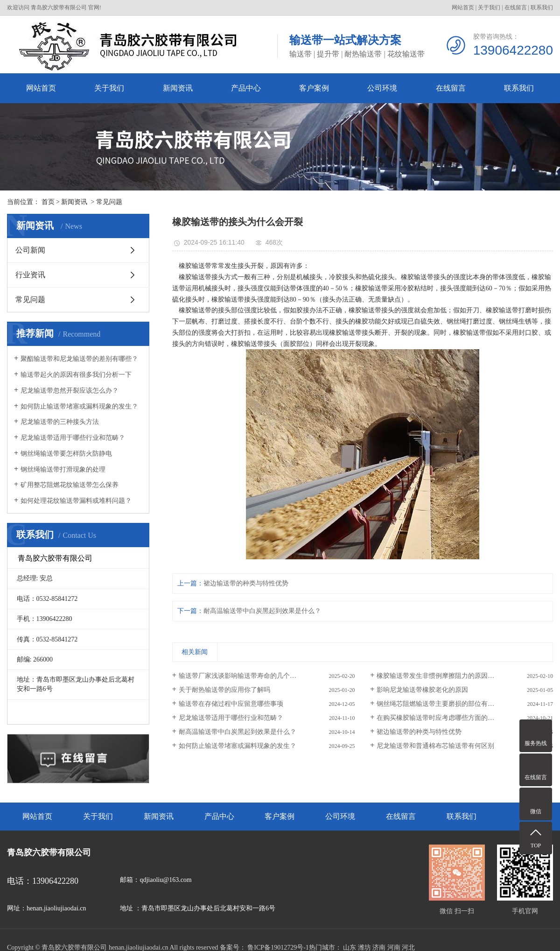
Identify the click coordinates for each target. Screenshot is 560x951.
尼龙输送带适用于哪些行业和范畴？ (73, 438)
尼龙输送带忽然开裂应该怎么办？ (70, 391)
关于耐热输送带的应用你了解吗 (224, 690)
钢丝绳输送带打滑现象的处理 (63, 469)
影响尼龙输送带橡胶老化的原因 (422, 690)
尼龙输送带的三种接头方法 (60, 422)
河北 (408, 947)
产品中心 (246, 88)
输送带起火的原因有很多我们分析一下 (76, 375)
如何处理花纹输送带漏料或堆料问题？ (76, 501)
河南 (394, 947)
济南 (379, 947)
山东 (350, 947)
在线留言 (516, 7)
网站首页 (463, 7)
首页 (48, 202)
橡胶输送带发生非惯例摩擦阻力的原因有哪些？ (445, 676)
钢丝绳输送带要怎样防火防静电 (66, 454)
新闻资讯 (178, 88)
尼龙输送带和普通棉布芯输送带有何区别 (435, 746)
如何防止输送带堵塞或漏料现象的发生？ (79, 406)
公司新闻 (30, 250)
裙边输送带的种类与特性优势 (246, 583)
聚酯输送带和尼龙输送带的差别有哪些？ (79, 359)
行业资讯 (30, 275)
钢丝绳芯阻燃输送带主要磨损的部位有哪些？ (442, 704)
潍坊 (364, 947)
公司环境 (382, 88)
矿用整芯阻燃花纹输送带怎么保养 (70, 485)
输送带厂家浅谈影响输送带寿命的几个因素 (241, 676)
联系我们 (542, 7)
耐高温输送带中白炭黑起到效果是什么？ (262, 611)
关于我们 (489, 7)
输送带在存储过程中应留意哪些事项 (231, 704)
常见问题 (109, 202)
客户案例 (314, 88)
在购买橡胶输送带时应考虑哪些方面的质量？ (442, 718)
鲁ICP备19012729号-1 (278, 947)
